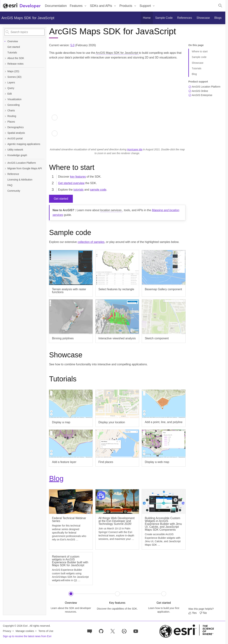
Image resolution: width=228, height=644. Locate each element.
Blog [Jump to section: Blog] (194, 74)
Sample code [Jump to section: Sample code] (199, 57)
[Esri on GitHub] (101, 631)
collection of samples (91, 242)
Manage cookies (25, 631)
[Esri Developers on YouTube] (136, 631)
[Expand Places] (5, 122)
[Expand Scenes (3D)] (5, 77)
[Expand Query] (5, 88)
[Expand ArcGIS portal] (5, 139)
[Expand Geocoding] (5, 105)
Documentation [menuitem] (56, 6)
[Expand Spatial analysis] (5, 133)
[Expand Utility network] (5, 150)
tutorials (79, 190)
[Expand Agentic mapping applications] (5, 144)
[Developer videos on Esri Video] (124, 631)
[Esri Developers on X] (113, 631)
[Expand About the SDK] (5, 58)
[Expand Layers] (5, 83)
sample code (98, 190)
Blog (56, 478)
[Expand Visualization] (5, 99)
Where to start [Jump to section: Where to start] (200, 51)
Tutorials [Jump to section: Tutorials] (197, 68)
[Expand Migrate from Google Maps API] (5, 168)
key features (78, 177)
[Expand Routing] (5, 116)
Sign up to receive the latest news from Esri (27, 636)
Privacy (7, 631)
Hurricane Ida (135, 149)
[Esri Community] (90, 631)
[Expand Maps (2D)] (5, 71)
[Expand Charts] (5, 111)
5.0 (72, 45)
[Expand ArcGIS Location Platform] (5, 163)
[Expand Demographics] (5, 127)
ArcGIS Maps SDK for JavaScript (28, 18)
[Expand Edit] (5, 94)
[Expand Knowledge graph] (5, 155)
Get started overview (71, 183)
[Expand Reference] (5, 174)
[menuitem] (78, 6)
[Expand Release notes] (5, 64)
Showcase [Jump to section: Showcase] (198, 63)
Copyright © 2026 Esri (16, 626)
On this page (196, 45)
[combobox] (25, 32)
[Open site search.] (220, 6)
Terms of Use (46, 631)
